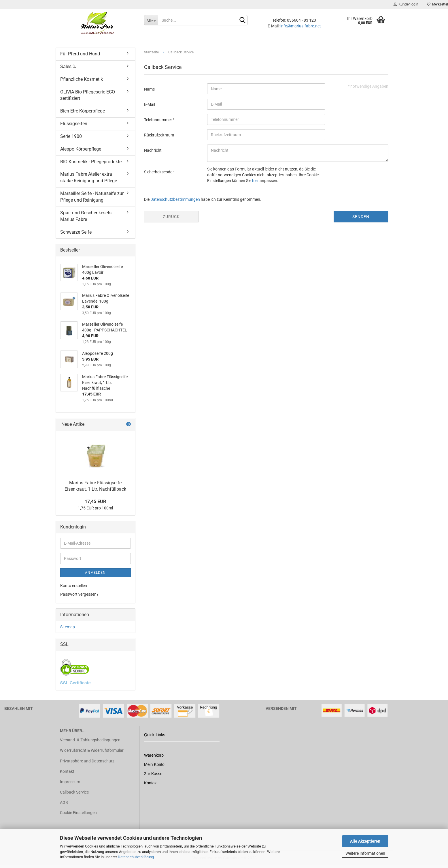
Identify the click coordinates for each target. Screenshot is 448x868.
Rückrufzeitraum (159, 135)
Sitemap (68, 627)
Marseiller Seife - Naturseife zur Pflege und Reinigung (92, 197)
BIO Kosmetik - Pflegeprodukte (91, 162)
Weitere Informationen (365, 853)
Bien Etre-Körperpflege (83, 111)
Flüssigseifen (74, 124)
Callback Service (74, 792)
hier (255, 181)
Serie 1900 (71, 136)
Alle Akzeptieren (365, 841)
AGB (64, 803)
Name (149, 89)
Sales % (68, 66)
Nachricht (153, 150)
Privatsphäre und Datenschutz (87, 761)
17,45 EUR (95, 502)
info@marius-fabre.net (301, 26)
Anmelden (95, 573)
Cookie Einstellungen (78, 813)
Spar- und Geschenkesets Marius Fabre (86, 216)
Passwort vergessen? (79, 594)
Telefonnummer (158, 120)
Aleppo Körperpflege (81, 149)
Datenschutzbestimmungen (175, 199)
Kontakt (67, 771)
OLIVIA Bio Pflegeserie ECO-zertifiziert (88, 95)
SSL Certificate (75, 683)
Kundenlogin (406, 4)
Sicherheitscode (159, 172)
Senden (361, 217)
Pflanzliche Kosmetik (82, 79)
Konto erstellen (74, 586)
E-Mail (150, 104)
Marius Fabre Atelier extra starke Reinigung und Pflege (89, 177)
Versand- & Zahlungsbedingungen (90, 740)
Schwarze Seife (76, 232)
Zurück (171, 217)
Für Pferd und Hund (80, 54)
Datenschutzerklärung (136, 857)
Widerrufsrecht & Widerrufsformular (92, 750)
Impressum (70, 782)
